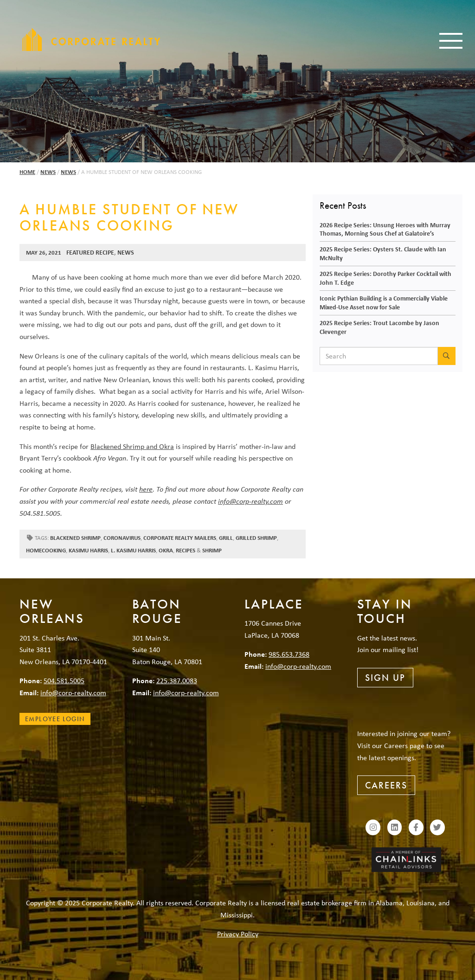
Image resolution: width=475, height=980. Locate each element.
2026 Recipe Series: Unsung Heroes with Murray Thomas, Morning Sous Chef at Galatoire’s (385, 229)
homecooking (46, 550)
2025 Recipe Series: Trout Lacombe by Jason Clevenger (379, 327)
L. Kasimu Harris (133, 550)
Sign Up (385, 678)
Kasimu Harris (88, 550)
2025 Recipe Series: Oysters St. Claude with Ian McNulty (383, 253)
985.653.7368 (289, 654)
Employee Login (55, 719)
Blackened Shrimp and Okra (132, 446)
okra (166, 550)
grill (226, 538)
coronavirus (122, 538)
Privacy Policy (238, 934)
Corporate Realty (91, 39)
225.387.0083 (177, 680)
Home (27, 172)
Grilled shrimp (256, 538)
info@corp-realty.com (250, 501)
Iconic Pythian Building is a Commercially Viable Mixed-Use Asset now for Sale (384, 302)
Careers (386, 785)
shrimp (212, 550)
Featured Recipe (90, 252)
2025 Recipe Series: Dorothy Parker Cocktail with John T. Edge (385, 278)
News (48, 172)
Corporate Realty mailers (180, 538)
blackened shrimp (75, 538)
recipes (186, 550)
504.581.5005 (64, 680)
